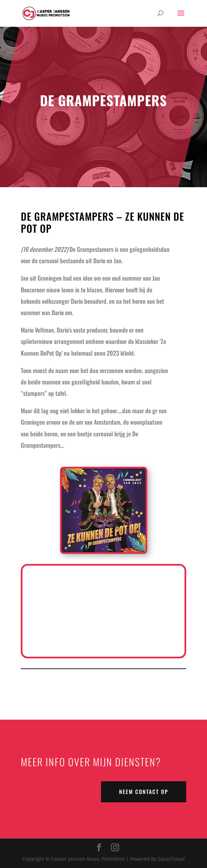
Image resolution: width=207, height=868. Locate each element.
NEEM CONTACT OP (144, 792)
